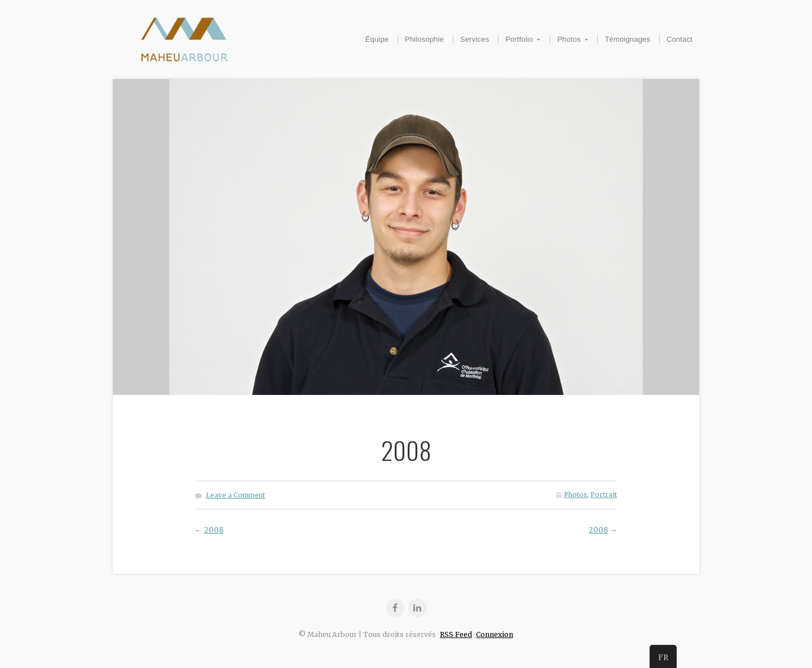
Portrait (604, 495)
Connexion (495, 634)
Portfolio (519, 39)
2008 (214, 530)
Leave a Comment (235, 495)
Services (475, 39)
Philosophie (424, 39)
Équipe (377, 39)
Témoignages (627, 39)
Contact (679, 39)
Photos (569, 39)
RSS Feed (456, 634)
